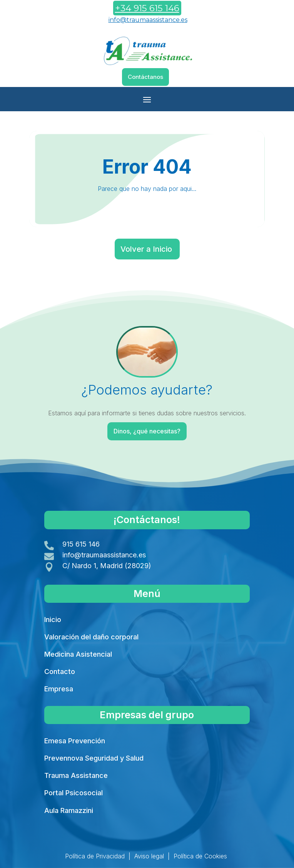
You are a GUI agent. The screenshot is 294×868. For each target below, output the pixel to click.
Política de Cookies (200, 856)
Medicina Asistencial (78, 654)
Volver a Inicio (146, 249)
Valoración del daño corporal (91, 637)
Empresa (59, 689)
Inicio (53, 620)
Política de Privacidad (95, 856)
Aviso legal (149, 856)
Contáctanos (145, 77)
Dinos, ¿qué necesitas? (148, 431)
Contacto (60, 671)
